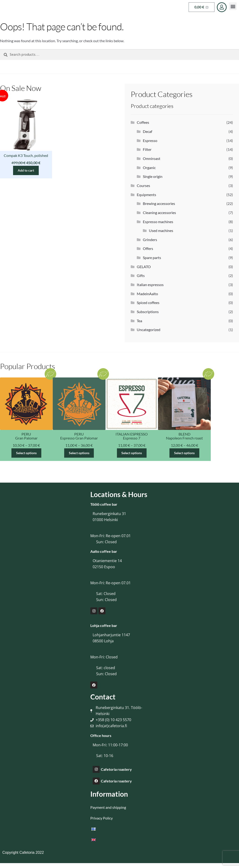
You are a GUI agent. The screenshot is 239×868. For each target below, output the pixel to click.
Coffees (143, 122)
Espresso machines (158, 222)
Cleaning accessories (159, 213)
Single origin (153, 176)
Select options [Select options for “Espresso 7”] (132, 453)
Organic (149, 168)
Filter (147, 149)
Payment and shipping (108, 807)
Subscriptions (148, 312)
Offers (148, 248)
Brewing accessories (159, 203)
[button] (233, 6)
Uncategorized (149, 330)
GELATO (144, 267)
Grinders (150, 240)
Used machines (161, 230)
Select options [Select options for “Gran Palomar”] (26, 453)
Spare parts (152, 258)
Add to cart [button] (26, 170)
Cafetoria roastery (116, 769)
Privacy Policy (102, 818)
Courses (143, 185)
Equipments (146, 195)
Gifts (141, 275)
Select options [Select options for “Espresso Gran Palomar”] (79, 453)
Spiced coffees (148, 303)
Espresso (150, 140)
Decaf (148, 131)
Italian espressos (150, 285)
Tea (139, 321)
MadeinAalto (147, 294)
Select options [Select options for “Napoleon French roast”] (184, 453)
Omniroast (152, 158)
